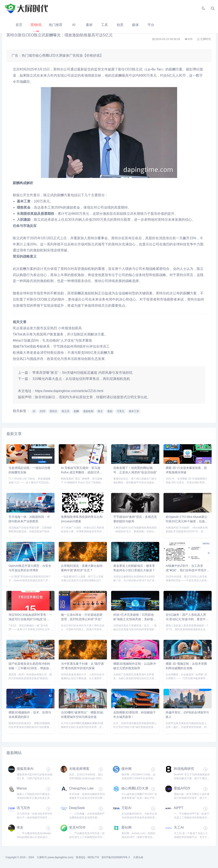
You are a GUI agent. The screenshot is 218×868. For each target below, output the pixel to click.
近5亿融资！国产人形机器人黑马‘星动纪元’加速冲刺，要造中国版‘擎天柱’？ (187, 619)
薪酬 (76, 411)
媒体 (135, 25)
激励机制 (88, 411)
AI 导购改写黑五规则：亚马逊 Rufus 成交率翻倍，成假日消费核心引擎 (82, 472)
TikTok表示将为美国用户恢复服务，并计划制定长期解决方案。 (60, 334)
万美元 (120, 411)
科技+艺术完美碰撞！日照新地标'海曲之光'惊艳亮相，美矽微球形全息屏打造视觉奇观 (135, 619)
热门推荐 (56, 25)
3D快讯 (36, 25)
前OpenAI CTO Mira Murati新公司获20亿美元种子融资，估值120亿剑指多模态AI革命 (187, 521)
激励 (110, 411)
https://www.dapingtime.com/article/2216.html (69, 391)
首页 (19, 25)
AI (74, 25)
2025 (42, 411)
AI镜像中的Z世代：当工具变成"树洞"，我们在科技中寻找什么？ (186, 570)
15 (34, 411)
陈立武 (66, 411)
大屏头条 (138, 857)
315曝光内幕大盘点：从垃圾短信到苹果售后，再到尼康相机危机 (81, 379)
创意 (120, 25)
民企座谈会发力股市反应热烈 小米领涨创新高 (47, 328)
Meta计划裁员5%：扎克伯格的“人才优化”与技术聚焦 (52, 340)
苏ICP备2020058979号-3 (116, 857)
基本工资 (134, 411)
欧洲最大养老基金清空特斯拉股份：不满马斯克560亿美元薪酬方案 (63, 353)
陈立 (100, 411)
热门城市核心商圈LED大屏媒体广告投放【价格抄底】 (62, 55)
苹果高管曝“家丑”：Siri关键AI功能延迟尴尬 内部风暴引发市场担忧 (82, 373)
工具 (105, 25)
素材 (89, 25)
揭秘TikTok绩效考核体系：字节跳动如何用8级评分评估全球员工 (61, 346)
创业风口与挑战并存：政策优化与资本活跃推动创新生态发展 (59, 359)
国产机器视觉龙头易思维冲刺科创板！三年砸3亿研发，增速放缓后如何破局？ (30, 668)
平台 (151, 25)
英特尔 (53, 411)
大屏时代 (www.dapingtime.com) (55, 857)
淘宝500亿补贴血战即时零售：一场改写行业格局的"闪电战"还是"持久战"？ (30, 619)
